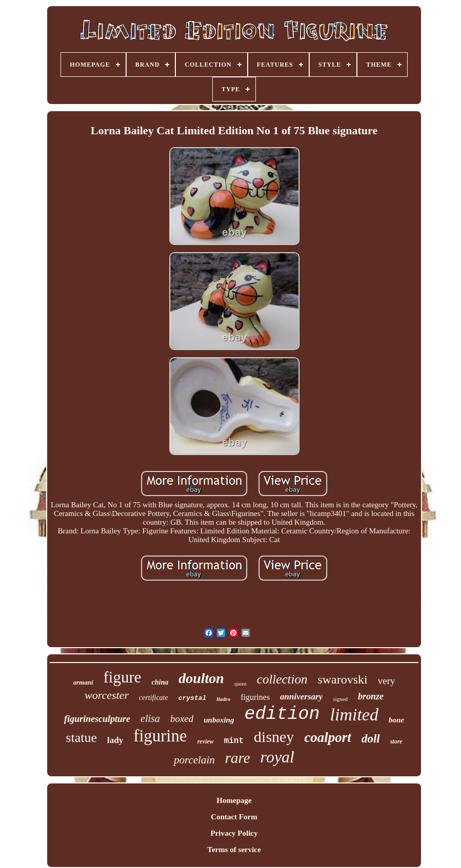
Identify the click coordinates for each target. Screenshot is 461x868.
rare (238, 758)
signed (340, 699)
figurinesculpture (97, 719)
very (387, 681)
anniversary (301, 697)
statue (81, 738)
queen (240, 684)
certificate (154, 698)
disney (274, 737)
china (160, 682)
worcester (107, 695)
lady (115, 740)
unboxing (219, 720)
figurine (160, 736)
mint (234, 741)
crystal (193, 698)
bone (396, 720)
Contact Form (234, 817)
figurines (255, 697)
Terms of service (234, 850)
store (396, 741)
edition (282, 714)
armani (83, 682)
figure (123, 677)
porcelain (194, 760)
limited (354, 715)
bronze (371, 696)
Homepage (234, 800)
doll (371, 739)
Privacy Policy (234, 833)
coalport (328, 737)
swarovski (342, 679)
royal (277, 757)
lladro (223, 699)
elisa (150, 718)
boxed (182, 719)
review (206, 741)
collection (282, 679)
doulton (201, 678)
